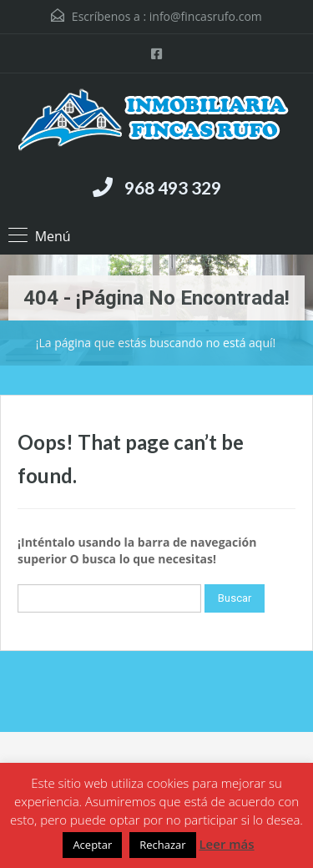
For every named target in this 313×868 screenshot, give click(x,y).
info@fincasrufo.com (206, 16)
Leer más (226, 844)
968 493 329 (173, 187)
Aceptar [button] (92, 845)
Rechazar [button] (162, 845)
